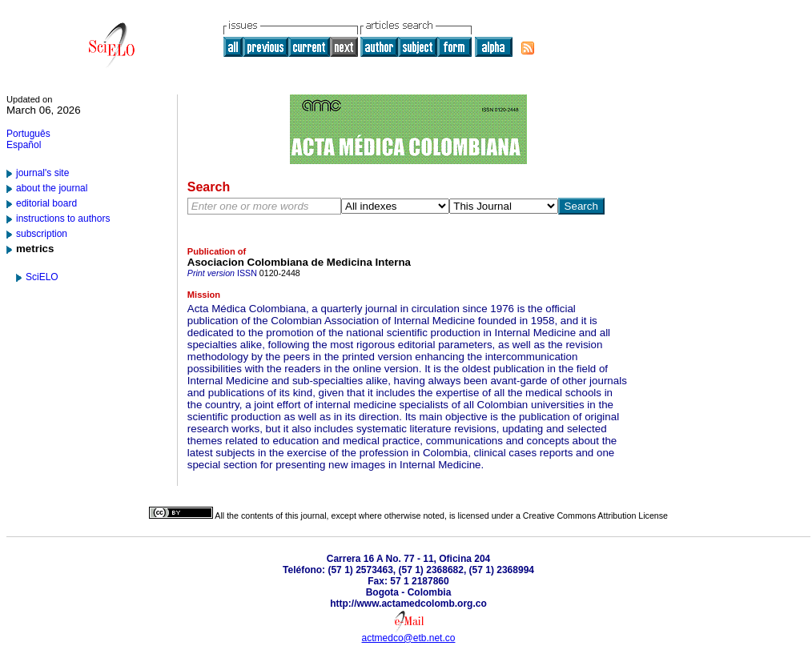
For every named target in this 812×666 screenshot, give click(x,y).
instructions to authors (63, 219)
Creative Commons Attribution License (595, 516)
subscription (42, 234)
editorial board (46, 203)
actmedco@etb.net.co (409, 638)
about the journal (52, 188)
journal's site (42, 173)
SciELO (42, 277)
